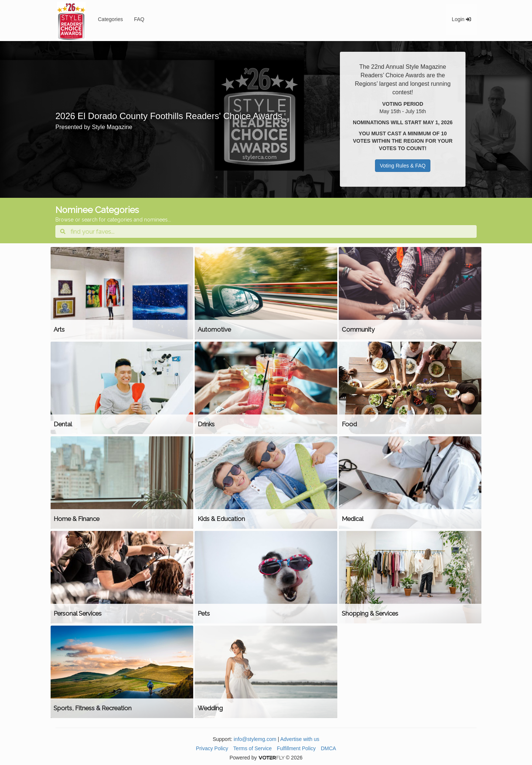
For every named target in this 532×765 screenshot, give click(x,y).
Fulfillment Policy (296, 748)
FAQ (139, 19)
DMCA (328, 748)
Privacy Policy (212, 748)
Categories (110, 19)
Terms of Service (252, 748)
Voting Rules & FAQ (403, 166)
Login (461, 19)
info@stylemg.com (255, 739)
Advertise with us (300, 739)
